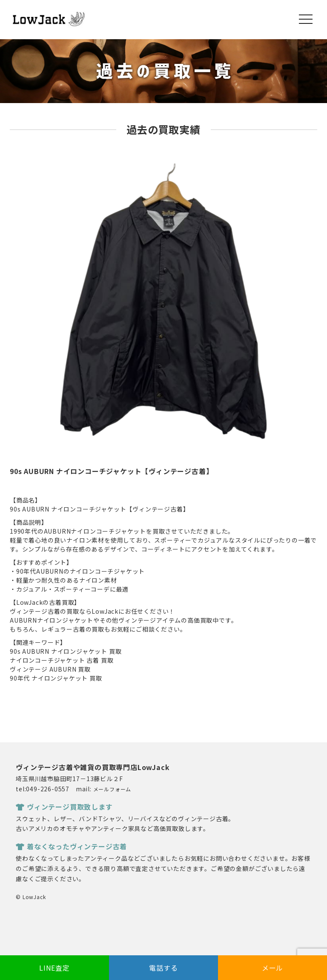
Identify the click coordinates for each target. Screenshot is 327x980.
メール (272, 968)
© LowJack (31, 897)
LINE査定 (54, 968)
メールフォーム (112, 789)
